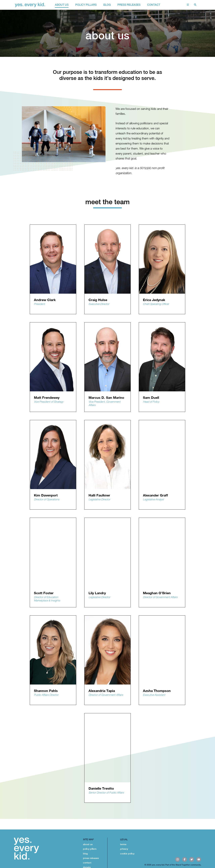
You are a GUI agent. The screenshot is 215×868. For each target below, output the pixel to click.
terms (123, 844)
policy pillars (86, 5)
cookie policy (127, 854)
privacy (124, 849)
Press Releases (129, 5)
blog (85, 854)
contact (154, 5)
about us (62, 5)
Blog (107, 5)
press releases (91, 858)
